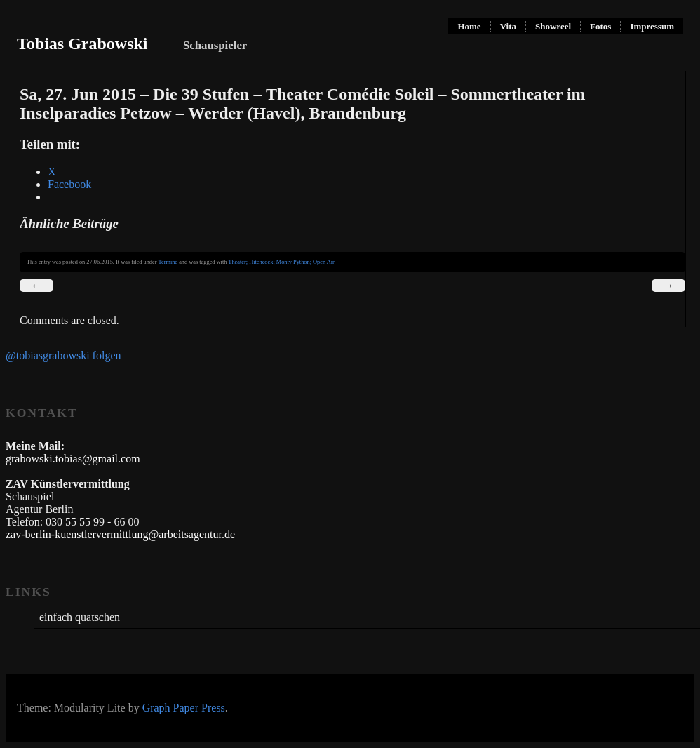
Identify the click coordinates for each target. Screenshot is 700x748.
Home (469, 26)
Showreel (553, 26)
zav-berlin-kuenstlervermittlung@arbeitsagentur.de (120, 534)
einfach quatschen (80, 617)
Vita (508, 26)
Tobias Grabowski (82, 44)
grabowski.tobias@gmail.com (73, 459)
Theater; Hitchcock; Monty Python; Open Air (281, 262)
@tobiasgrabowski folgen (63, 355)
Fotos (600, 26)
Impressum (652, 26)
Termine (168, 262)
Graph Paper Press (184, 708)
